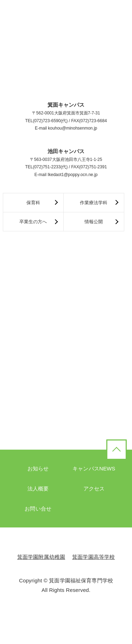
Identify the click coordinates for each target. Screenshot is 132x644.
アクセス (94, 489)
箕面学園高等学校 (93, 557)
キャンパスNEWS (94, 468)
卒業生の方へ (33, 222)
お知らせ (38, 468)
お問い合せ (38, 509)
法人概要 (38, 489)
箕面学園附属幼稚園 (41, 557)
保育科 (33, 203)
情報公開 (94, 222)
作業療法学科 (94, 203)
